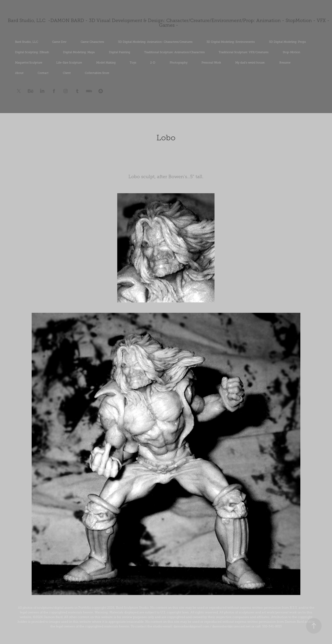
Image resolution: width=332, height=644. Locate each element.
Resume (285, 63)
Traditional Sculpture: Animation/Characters (174, 52)
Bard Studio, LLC (27, 42)
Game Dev (59, 42)
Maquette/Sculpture (29, 63)
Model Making (106, 63)
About (19, 73)
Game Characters (92, 42)
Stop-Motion (291, 52)
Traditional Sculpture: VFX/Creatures (244, 52)
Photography (179, 63)
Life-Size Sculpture (69, 63)
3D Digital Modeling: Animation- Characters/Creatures (155, 42)
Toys (133, 63)
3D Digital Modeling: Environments (231, 42)
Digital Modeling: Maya (79, 52)
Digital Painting (120, 52)
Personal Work (211, 63)
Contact (43, 73)
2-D (153, 63)
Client (67, 73)
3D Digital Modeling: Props (287, 42)
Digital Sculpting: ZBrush (32, 52)
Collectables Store (97, 73)
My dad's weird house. (250, 63)
